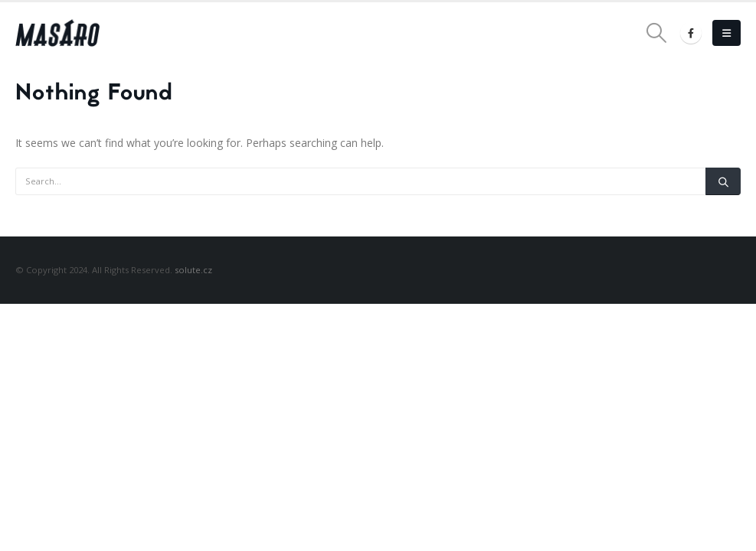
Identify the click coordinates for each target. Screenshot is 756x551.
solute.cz (193, 270)
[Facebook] (691, 33)
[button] (657, 33)
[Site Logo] (57, 33)
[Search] (723, 181)
